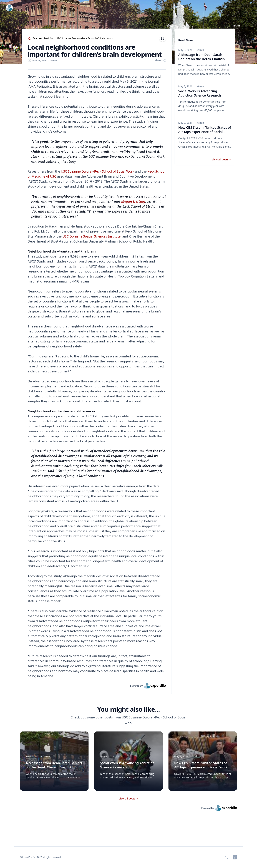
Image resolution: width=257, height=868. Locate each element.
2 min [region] (201, 50)
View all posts (128, 798)
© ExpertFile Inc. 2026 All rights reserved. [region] (41, 857)
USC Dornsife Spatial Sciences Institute (91, 236)
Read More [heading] (186, 40)
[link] (97, 686)
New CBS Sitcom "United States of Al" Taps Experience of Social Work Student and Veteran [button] (205, 132)
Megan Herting (133, 201)
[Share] (160, 60)
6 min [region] (201, 86)
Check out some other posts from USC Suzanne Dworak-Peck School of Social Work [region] (129, 720)
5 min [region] (54, 60)
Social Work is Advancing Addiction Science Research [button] (200, 93)
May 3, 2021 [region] (185, 50)
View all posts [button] (222, 159)
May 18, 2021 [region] (38, 60)
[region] (97, 376)
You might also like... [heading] (128, 709)
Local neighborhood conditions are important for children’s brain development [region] (95, 51)
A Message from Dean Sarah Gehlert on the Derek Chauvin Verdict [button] (203, 59)
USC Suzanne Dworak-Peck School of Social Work (98, 171)
